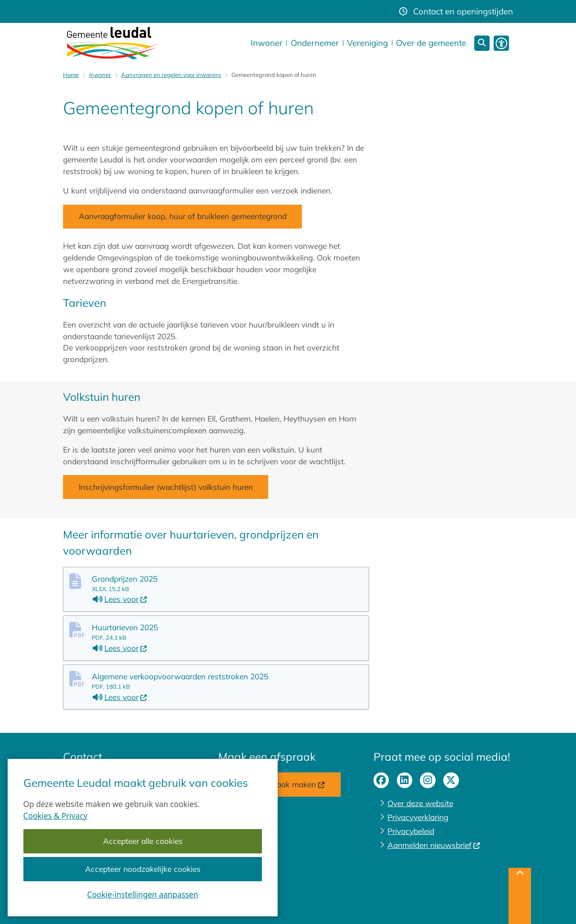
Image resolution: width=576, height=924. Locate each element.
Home (71, 75)
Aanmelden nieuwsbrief (434, 845)
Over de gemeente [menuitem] (431, 43)
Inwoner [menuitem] (267, 43)
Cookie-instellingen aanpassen (143, 895)
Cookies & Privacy (56, 816)
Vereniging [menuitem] (367, 43)
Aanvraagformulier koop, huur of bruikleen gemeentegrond (183, 216)
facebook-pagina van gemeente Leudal (381, 780)
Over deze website (420, 803)
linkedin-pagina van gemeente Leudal (405, 780)
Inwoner (100, 75)
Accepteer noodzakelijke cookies (143, 869)
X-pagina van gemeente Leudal (451, 780)
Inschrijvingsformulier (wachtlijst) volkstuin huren (166, 487)
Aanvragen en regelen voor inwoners (171, 75)
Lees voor (120, 599)
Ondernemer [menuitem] (315, 43)
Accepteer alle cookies (143, 841)
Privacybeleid (411, 831)
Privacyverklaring (418, 817)
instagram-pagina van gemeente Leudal (428, 780)
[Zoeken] (482, 43)
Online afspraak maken (279, 784)
